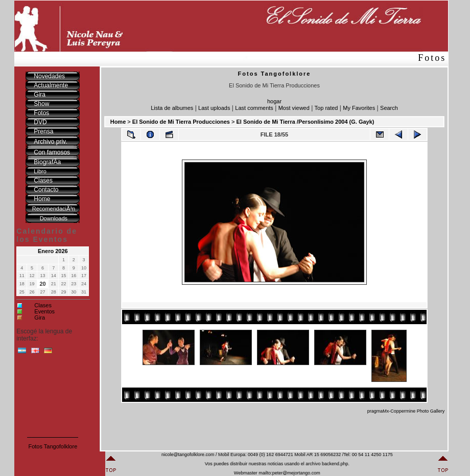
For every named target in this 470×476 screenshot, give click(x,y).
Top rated (326, 108)
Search (389, 108)
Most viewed (294, 108)
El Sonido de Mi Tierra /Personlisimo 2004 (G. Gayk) (305, 122)
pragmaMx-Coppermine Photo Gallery (406, 411)
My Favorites (359, 108)
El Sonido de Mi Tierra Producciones (181, 122)
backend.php (335, 464)
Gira (40, 318)
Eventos (44, 311)
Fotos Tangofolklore (53, 446)
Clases (43, 305)
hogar (274, 101)
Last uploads (214, 108)
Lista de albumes (172, 108)
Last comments (254, 108)
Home (118, 122)
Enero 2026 (53, 251)
